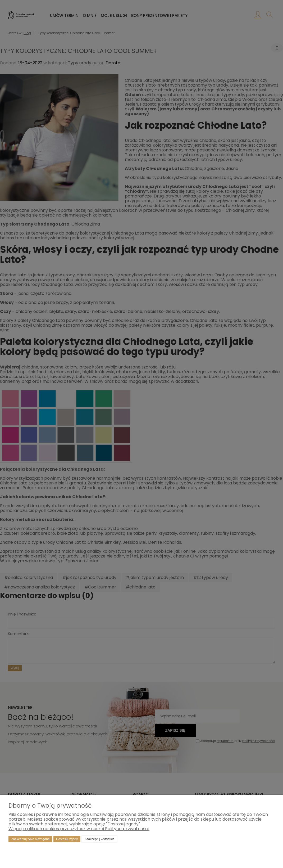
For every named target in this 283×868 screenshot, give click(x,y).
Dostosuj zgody (67, 839)
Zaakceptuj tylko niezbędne (30, 839)
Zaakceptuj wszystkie (99, 839)
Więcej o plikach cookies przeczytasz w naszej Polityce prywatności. (79, 829)
